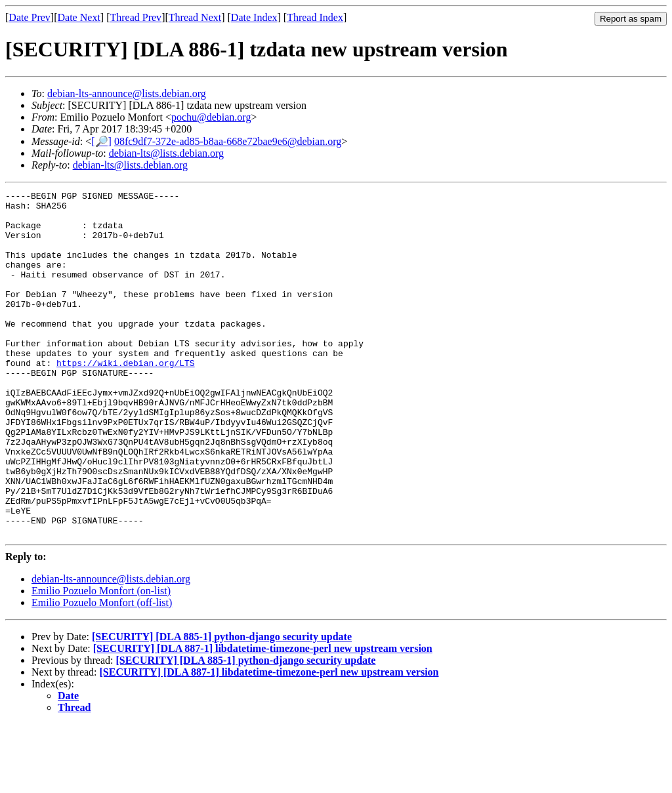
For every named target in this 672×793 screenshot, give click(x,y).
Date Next (79, 17)
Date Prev (30, 17)
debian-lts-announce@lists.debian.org (127, 93)
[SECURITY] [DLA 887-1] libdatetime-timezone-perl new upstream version (263, 717)
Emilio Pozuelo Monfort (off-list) (102, 671)
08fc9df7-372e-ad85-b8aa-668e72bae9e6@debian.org (228, 141)
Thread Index (315, 17)
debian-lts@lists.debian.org (166, 153)
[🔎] (101, 141)
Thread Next (195, 17)
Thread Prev (136, 17)
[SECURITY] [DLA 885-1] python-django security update (222, 705)
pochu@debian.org (211, 117)
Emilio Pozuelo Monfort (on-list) (101, 660)
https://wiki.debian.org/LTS (126, 398)
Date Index (254, 17)
